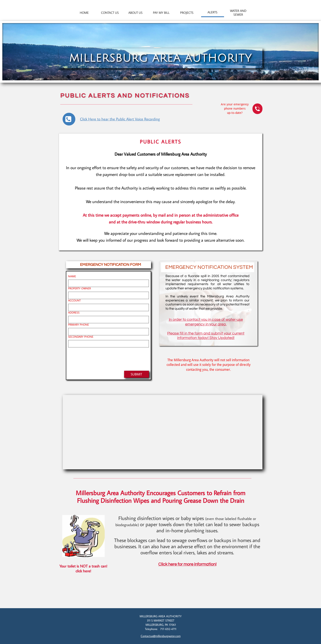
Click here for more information (187, 564)
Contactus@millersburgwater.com (161, 636)
